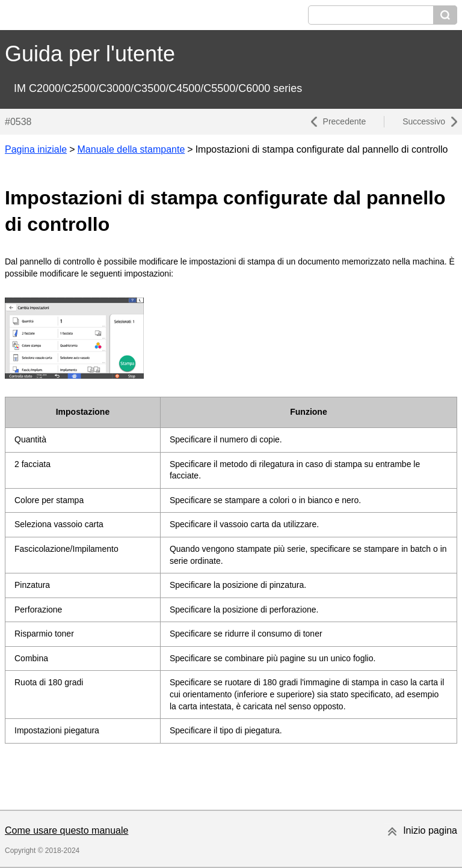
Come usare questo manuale (66, 830)
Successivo (424, 121)
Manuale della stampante (131, 149)
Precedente (345, 121)
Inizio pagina (430, 830)
